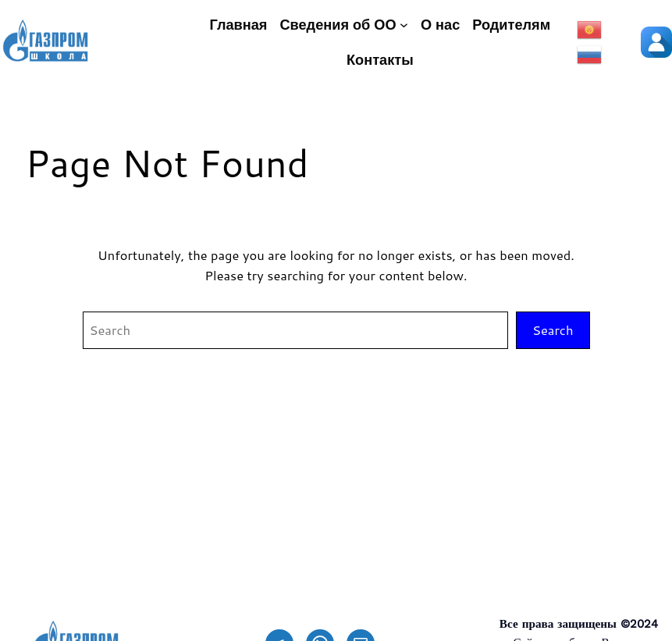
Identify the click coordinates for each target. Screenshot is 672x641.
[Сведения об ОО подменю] (404, 25)
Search (553, 330)
